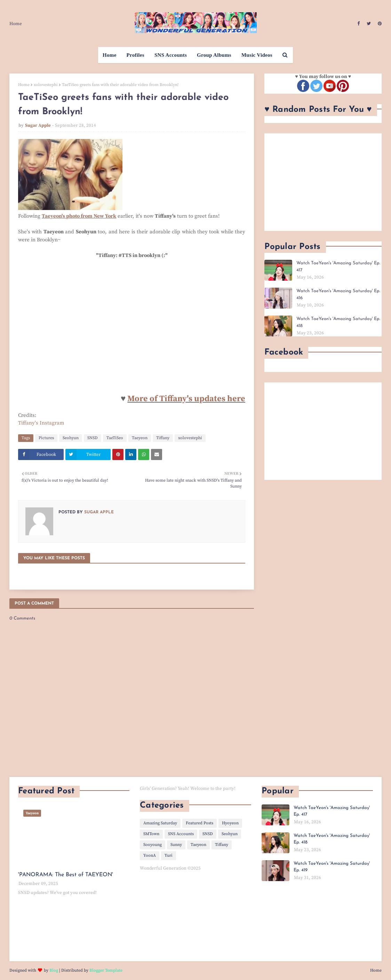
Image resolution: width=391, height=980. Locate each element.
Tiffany (163, 438)
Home (16, 24)
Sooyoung (153, 845)
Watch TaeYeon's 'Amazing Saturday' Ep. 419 (332, 867)
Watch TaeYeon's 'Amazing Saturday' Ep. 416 (338, 294)
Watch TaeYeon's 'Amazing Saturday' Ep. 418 (338, 322)
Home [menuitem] (110, 55)
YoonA (150, 855)
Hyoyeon (230, 823)
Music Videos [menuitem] (257, 55)
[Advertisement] (323, 182)
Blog (54, 970)
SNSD (93, 438)
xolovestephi (46, 85)
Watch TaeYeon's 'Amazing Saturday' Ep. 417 (338, 267)
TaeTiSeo (115, 438)
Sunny (176, 845)
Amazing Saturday (160, 823)
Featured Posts (200, 823)
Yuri (169, 855)
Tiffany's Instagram (41, 423)
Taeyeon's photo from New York (79, 216)
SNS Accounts (181, 834)
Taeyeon (140, 438)
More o (141, 399)
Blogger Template (106, 970)
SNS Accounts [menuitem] (171, 55)
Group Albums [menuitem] (214, 55)
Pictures (46, 438)
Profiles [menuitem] (135, 55)
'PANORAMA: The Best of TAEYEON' (66, 875)
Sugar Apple (38, 125)
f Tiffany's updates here (200, 399)
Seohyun (71, 438)
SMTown (151, 834)
